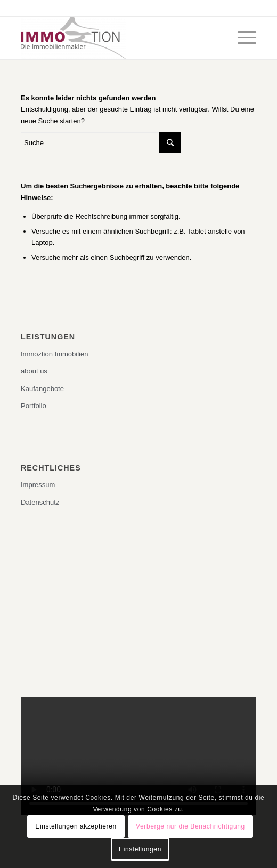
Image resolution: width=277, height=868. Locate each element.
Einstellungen (140, 849)
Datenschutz (40, 502)
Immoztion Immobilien (54, 354)
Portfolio (34, 406)
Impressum (38, 485)
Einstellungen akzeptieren (76, 826)
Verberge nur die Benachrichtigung (190, 826)
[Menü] (242, 38)
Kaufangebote (42, 389)
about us (34, 371)
